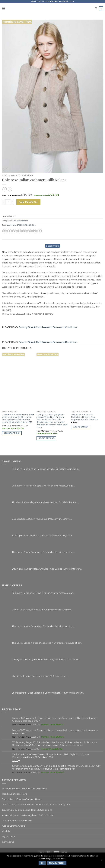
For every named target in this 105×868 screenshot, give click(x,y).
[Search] (96, 8)
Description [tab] (53, 246)
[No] (101, 861)
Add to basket (28, 202)
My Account (9, 836)
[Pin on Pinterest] (25, 231)
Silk (34, 225)
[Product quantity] (8, 202)
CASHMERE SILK (24, 225)
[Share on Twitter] (15, 231)
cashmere (11, 225)
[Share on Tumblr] (39, 231)
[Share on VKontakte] (29, 231)
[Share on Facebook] (10, 231)
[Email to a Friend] (19, 231)
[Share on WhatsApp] (5, 231)
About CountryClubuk (14, 826)
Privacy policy (57, 863)
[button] (4, 8)
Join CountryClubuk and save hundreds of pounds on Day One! (37, 805)
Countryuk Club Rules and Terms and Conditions (48, 327)
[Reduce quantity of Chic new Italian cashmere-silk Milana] (4, 202)
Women (15, 175)
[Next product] (5, 189)
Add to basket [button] (81, 427)
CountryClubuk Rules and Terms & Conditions (27, 810)
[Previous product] (10, 189)
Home (5, 175)
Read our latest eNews (14, 794)
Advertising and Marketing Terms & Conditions (28, 815)
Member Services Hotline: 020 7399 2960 (24, 788)
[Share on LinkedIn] (35, 231)
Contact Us (8, 842)
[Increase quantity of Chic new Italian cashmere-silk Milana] (12, 202)
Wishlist (6, 831)
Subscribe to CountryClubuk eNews (22, 799)
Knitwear (28, 175)
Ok (42, 863)
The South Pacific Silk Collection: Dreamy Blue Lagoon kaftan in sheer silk (85, 417)
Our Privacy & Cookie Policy (17, 821)
